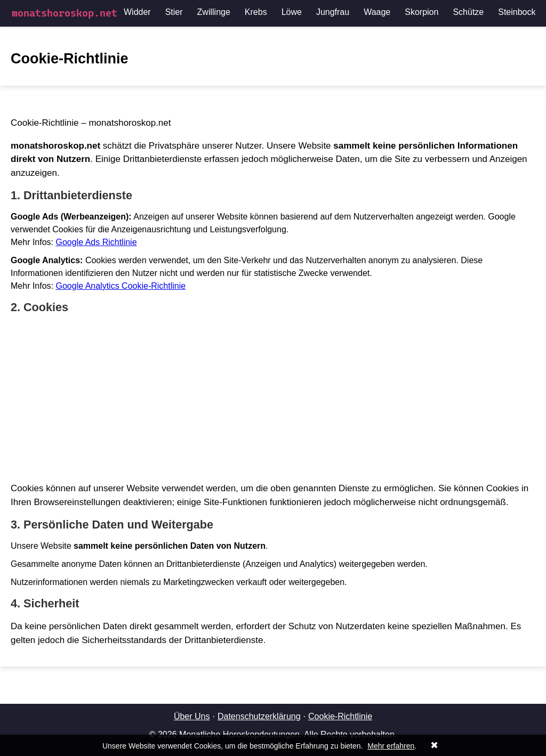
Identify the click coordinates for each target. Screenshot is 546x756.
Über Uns (192, 716)
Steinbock (517, 12)
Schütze (468, 12)
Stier (174, 12)
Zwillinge (214, 12)
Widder (137, 12)
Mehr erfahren (391, 746)
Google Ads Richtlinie (96, 242)
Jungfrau (333, 12)
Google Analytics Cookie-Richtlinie (121, 286)
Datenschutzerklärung (259, 716)
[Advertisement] (273, 398)
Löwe (292, 12)
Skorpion (421, 12)
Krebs (256, 12)
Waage (377, 12)
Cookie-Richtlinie (340, 716)
